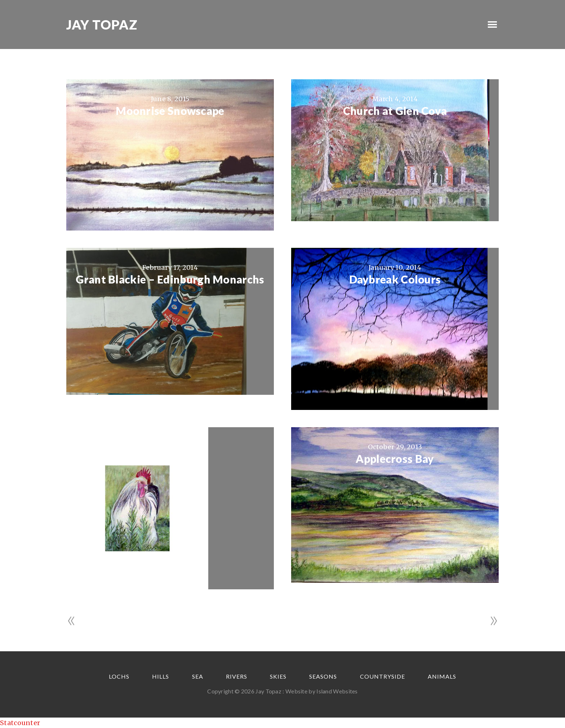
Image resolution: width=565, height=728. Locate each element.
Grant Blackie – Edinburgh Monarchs (170, 279)
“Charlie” (170, 459)
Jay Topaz (102, 24)
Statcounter (20, 723)
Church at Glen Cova (395, 111)
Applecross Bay (395, 459)
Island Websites (337, 691)
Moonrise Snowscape (170, 111)
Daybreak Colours (395, 279)
